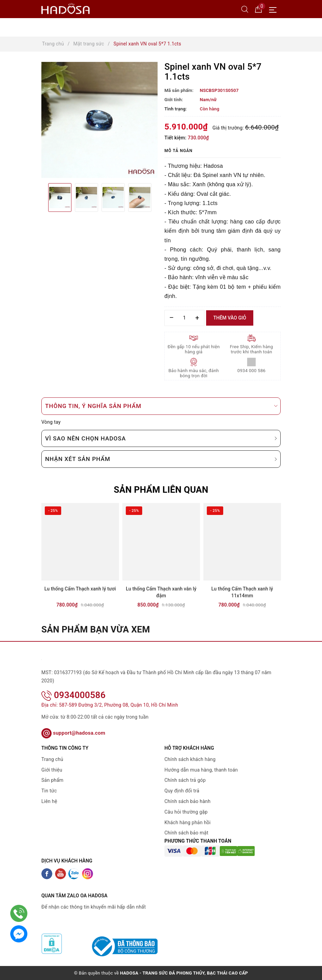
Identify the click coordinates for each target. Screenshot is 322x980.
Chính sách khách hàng (190, 759)
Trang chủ (52, 759)
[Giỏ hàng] (258, 9)
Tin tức (49, 791)
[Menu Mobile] (275, 9)
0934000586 (73, 695)
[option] (99, 120)
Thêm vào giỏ (230, 318)
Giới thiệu (52, 770)
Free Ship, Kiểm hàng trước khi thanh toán (252, 349)
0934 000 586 (251, 371)
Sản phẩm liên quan (161, 490)
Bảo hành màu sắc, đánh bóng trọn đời (194, 373)
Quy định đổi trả (182, 791)
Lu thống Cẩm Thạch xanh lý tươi (80, 589)
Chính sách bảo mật (186, 833)
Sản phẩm (52, 780)
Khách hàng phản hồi (187, 822)
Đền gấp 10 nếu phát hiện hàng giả (194, 349)
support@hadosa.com (73, 733)
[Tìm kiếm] (245, 9)
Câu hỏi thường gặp (186, 812)
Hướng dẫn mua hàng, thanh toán (201, 770)
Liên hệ (49, 801)
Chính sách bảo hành (187, 801)
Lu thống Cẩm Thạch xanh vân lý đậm (161, 592)
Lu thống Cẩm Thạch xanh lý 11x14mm (242, 592)
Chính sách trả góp (185, 780)
